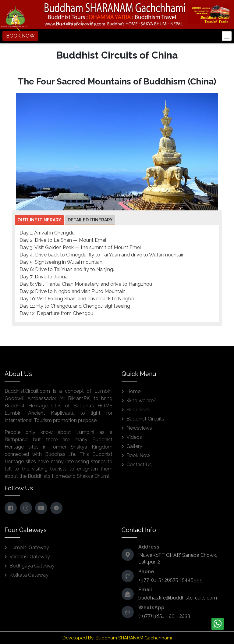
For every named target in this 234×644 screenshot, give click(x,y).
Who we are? (141, 401)
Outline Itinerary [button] (39, 220)
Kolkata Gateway (29, 575)
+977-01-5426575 (158, 580)
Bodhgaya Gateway (32, 566)
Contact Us (139, 465)
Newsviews (139, 428)
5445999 (192, 580)
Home (133, 391)
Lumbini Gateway (29, 547)
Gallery (134, 446)
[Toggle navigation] (227, 36)
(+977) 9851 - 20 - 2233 (164, 616)
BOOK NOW (20, 36)
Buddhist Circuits (145, 419)
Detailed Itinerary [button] (90, 220)
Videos (134, 437)
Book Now (138, 455)
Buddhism (138, 410)
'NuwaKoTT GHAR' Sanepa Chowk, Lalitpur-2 (178, 558)
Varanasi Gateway (30, 557)
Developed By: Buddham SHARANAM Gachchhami (117, 638)
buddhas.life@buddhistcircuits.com (178, 598)
